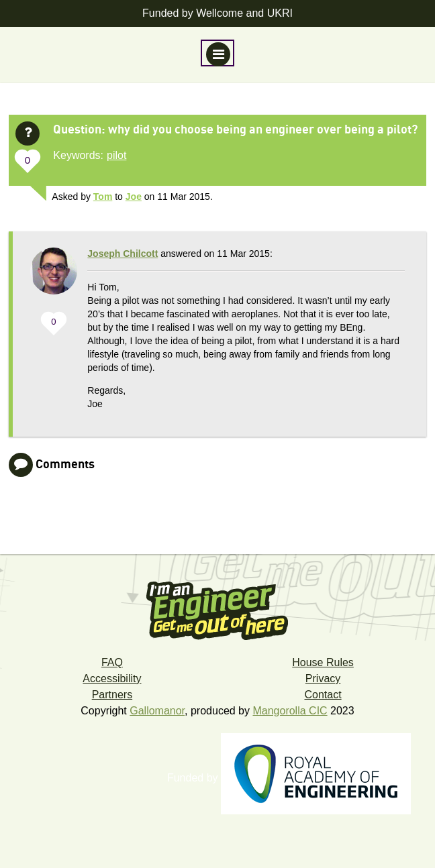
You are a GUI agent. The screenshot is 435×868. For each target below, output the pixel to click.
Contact (323, 695)
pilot (116, 155)
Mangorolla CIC (290, 711)
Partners (112, 695)
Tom (103, 197)
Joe (134, 197)
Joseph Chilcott (123, 254)
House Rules (323, 662)
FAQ (112, 662)
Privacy (323, 679)
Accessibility (112, 679)
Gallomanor (157, 711)
